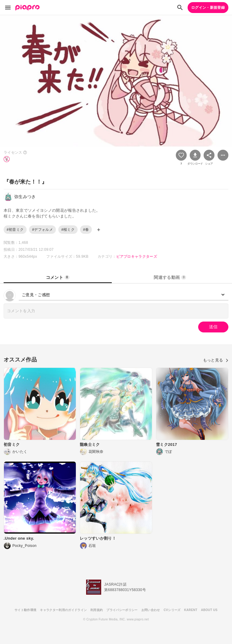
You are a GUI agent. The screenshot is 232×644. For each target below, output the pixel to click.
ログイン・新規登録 (208, 8)
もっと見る (216, 360)
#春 (86, 230)
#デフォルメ (42, 230)
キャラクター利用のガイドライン (63, 610)
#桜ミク (68, 230)
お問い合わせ (151, 610)
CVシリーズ (172, 610)
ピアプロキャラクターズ (137, 257)
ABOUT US (209, 610)
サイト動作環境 (25, 610)
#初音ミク (15, 230)
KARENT (191, 610)
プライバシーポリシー (122, 610)
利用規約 (97, 610)
